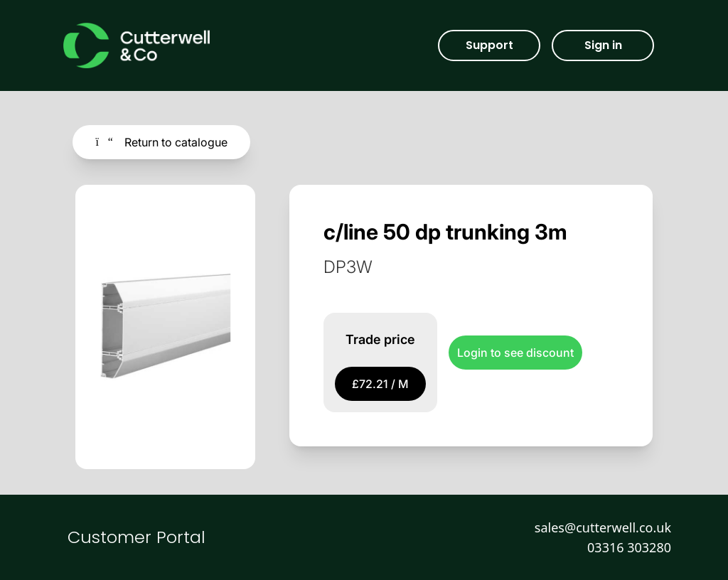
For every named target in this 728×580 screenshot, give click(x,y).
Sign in (603, 45)
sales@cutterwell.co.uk (603, 527)
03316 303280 (629, 547)
